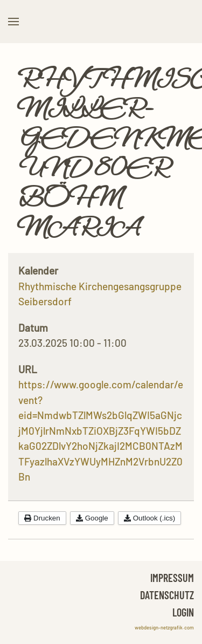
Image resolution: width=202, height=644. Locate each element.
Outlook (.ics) (150, 518)
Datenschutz (167, 595)
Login (183, 612)
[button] (13, 22)
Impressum (172, 578)
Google (92, 518)
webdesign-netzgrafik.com (164, 628)
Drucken (42, 518)
